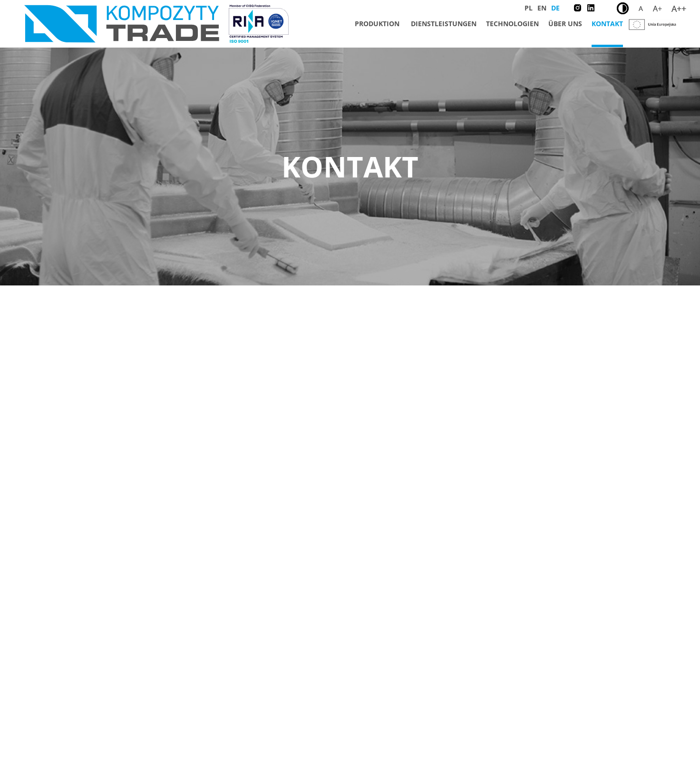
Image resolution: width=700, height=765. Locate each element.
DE (555, 8)
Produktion (377, 24)
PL (529, 8)
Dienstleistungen (444, 24)
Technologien (512, 24)
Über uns (565, 24)
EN (542, 8)
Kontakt (607, 24)
